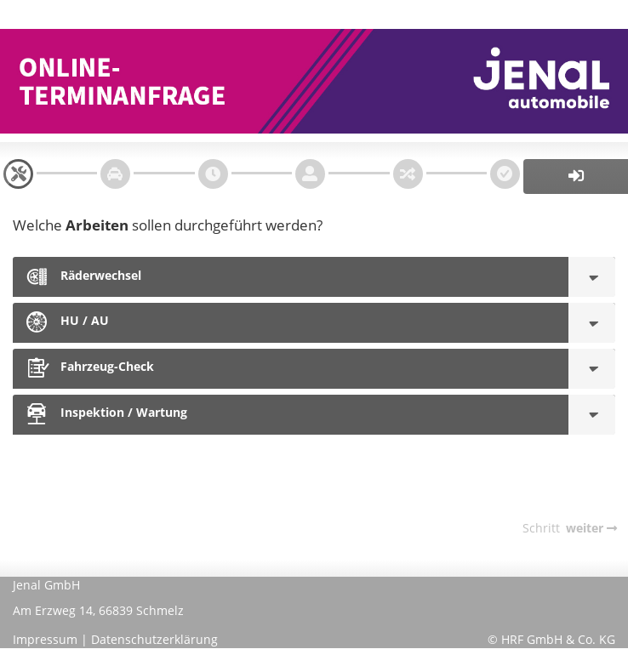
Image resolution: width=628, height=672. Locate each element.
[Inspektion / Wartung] (592, 415)
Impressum (45, 639)
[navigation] (18, 174)
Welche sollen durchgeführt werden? (168, 225)
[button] (576, 177)
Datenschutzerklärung (154, 639)
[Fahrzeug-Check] (592, 369)
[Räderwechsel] (592, 277)
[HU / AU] (592, 323)
